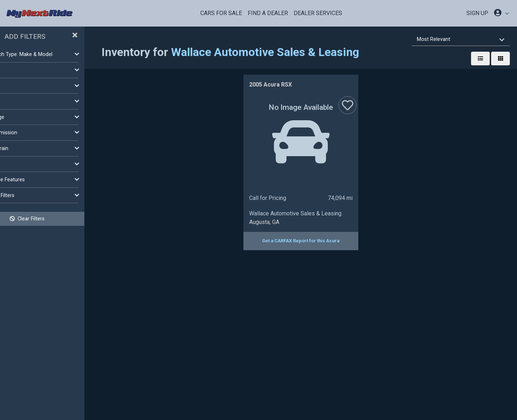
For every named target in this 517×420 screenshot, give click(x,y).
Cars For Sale (221, 13)
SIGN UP (477, 13)
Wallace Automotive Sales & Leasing (295, 52)
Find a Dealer (268, 13)
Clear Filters (58, 219)
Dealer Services (318, 13)
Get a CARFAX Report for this (316, 241)
